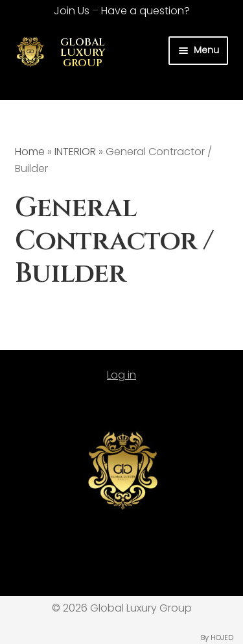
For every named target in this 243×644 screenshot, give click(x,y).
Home (30, 152)
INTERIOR (75, 152)
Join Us (72, 11)
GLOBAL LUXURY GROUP (83, 53)
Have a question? (145, 11)
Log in (121, 375)
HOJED (222, 638)
